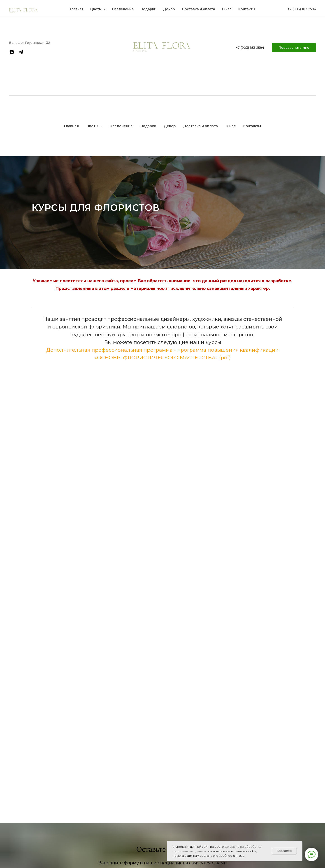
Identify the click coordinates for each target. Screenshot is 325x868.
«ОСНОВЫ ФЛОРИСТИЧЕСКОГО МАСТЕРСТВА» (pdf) (163, 358)
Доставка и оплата (201, 126)
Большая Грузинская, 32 (30, 43)
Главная (71, 126)
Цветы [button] (93, 126)
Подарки (148, 126)
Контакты (252, 126)
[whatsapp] (12, 54)
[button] (294, 48)
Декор (170, 126)
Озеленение (121, 126)
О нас (231, 126)
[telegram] (21, 54)
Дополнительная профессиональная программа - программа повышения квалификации (162, 350)
